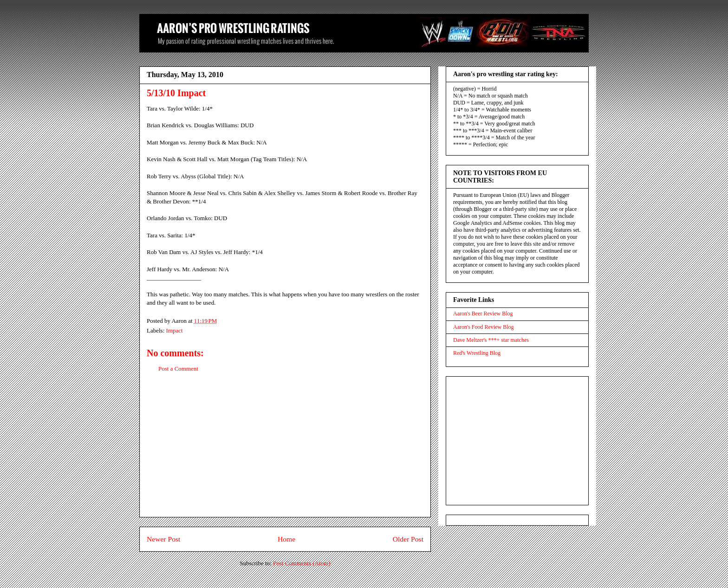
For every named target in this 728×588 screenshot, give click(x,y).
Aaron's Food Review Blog (484, 327)
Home (286, 539)
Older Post (408, 539)
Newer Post (163, 539)
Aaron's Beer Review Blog (483, 314)
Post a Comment (178, 369)
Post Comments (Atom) (302, 563)
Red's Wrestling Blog (477, 353)
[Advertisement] (285, 452)
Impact (175, 330)
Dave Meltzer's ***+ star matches (491, 340)
